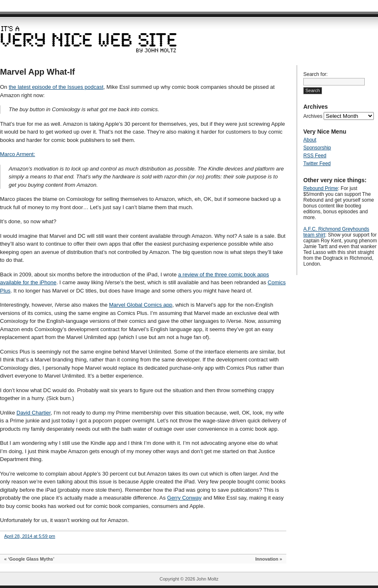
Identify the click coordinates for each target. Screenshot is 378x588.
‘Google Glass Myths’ (31, 559)
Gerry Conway (184, 498)
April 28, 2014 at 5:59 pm (30, 536)
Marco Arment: (18, 154)
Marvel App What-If (37, 72)
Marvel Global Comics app (141, 305)
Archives (313, 116)
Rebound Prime (321, 188)
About (310, 140)
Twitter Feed (317, 163)
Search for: (316, 74)
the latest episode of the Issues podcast (56, 87)
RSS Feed (315, 156)
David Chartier (34, 413)
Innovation (267, 559)
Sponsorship (317, 148)
